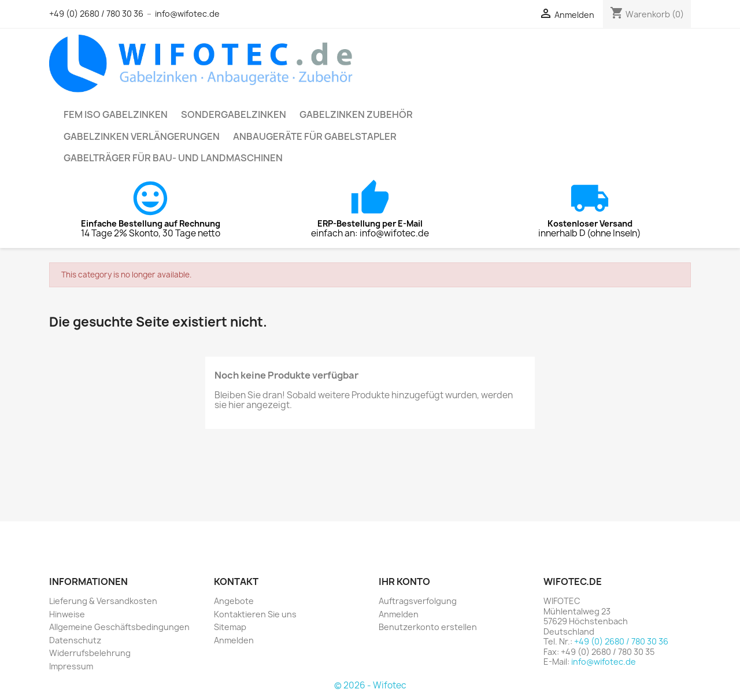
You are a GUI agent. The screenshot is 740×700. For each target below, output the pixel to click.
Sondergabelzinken (234, 114)
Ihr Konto (404, 582)
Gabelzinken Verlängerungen (142, 136)
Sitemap (230, 627)
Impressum (71, 666)
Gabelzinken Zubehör (356, 114)
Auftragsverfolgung (418, 601)
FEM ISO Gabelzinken (116, 114)
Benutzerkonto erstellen (428, 627)
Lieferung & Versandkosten (103, 601)
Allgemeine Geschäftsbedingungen (119, 627)
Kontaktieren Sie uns (255, 614)
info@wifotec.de (187, 14)
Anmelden (234, 640)
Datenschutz (75, 640)
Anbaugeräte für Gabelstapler (315, 136)
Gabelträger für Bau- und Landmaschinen (173, 158)
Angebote (234, 601)
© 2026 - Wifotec (370, 685)
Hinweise (67, 614)
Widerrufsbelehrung (90, 653)
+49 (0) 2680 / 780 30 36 (96, 14)
